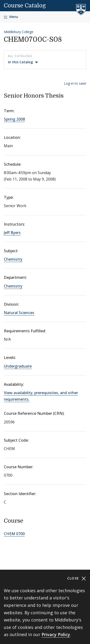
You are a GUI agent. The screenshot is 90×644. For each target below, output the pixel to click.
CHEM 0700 (14, 534)
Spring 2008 (14, 119)
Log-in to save (75, 83)
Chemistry (13, 259)
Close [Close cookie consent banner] (77, 578)
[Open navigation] (11, 17)
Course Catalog (25, 6)
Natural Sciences (19, 313)
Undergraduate (18, 366)
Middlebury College (19, 32)
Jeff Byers (12, 233)
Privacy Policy (56, 634)
